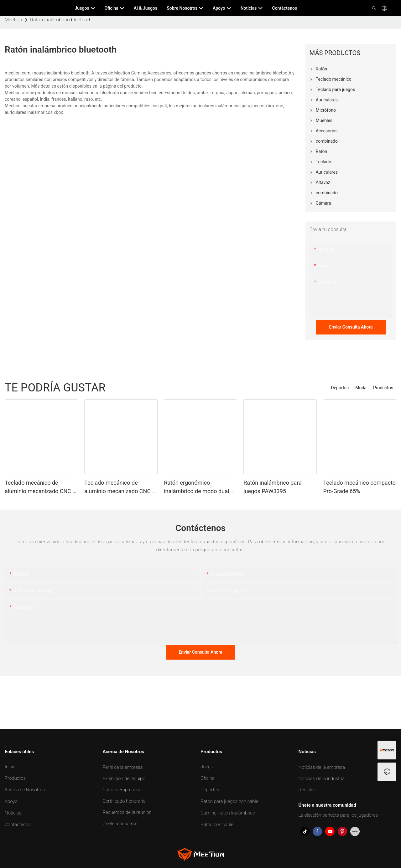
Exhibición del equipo (124, 779)
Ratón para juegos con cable (229, 801)
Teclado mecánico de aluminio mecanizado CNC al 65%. (120, 487)
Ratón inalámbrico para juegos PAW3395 (273, 487)
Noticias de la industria (322, 779)
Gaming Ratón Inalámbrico (228, 813)
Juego (207, 767)
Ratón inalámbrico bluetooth (61, 20)
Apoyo (11, 801)
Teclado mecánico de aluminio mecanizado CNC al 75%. (41, 487)
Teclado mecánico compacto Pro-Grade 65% (359, 487)
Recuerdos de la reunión (127, 812)
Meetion (13, 20)
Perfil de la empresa (123, 767)
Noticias (13, 813)
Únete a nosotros (120, 824)
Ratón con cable (217, 825)
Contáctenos (18, 825)
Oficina (208, 778)
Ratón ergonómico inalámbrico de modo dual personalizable (196, 487)
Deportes (340, 388)
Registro (307, 790)
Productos (383, 388)
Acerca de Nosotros (25, 790)
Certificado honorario (124, 801)
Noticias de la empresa (322, 767)
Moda (361, 388)
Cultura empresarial (123, 790)
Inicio (10, 767)
